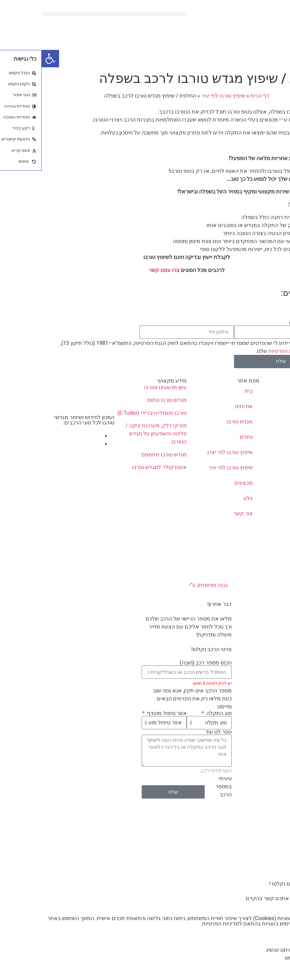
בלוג (206, 498)
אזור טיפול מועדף (124, 713)
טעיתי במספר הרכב (182, 786)
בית (207, 391)
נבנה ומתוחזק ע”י (145, 585)
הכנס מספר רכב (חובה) (164, 663)
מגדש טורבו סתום (125, 400)
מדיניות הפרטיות (245, 351)
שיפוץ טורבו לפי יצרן (188, 452)
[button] (72, 14)
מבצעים (202, 483)
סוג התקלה (177, 713)
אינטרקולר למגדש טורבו (118, 467)
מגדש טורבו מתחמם (122, 455)
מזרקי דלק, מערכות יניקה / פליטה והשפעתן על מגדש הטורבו (114, 434)
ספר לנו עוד (177, 732)
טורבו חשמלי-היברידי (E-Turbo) (110, 413)
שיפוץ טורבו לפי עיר (182, 96)
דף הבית (218, 96)
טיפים (204, 437)
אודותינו (202, 406)
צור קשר (201, 513)
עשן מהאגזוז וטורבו (124, 387)
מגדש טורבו (198, 422)
